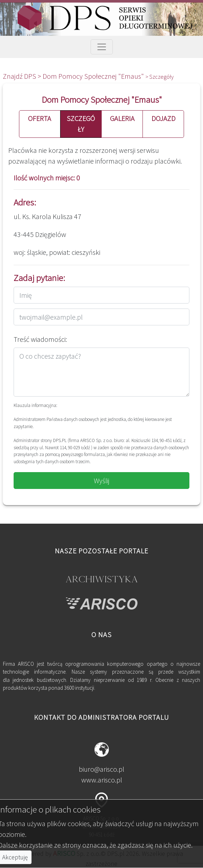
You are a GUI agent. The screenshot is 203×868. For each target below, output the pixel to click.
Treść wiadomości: (40, 339)
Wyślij (102, 481)
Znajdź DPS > (23, 76)
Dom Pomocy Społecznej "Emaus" (94, 76)
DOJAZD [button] (163, 118)
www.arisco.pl (102, 780)
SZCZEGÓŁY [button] (81, 124)
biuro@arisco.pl (101, 769)
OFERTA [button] (40, 118)
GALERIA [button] (122, 118)
